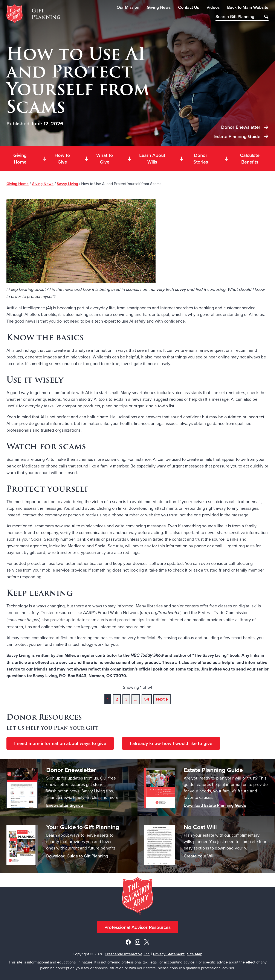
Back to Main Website (248, 7)
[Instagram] (137, 942)
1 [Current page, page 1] (108, 699)
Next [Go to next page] (160, 699)
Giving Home (20, 159)
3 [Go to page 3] (126, 699)
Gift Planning (46, 14)
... (136, 699)
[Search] (266, 17)
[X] (147, 942)
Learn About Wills (146, 159)
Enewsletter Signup (65, 805)
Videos (213, 7)
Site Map (195, 954)
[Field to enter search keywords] (242, 17)
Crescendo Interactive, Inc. (128, 954)
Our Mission (128, 7)
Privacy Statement (169, 954)
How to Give (56, 159)
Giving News (159, 7)
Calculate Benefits (242, 159)
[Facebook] (128, 942)
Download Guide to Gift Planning (77, 856)
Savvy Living (67, 184)
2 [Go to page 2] (117, 699)
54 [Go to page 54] (147, 699)
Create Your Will (199, 856)
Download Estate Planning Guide (215, 805)
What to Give (99, 159)
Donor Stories (194, 159)
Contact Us (189, 7)
